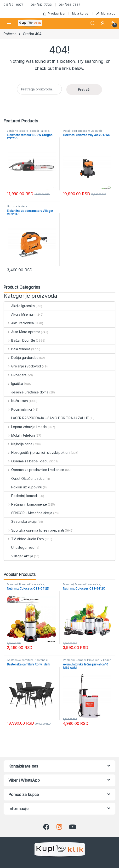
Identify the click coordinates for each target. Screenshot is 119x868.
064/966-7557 (70, 5)
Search (93, 23)
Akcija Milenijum (20, 314)
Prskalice (93, 660)
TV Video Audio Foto (24, 539)
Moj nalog (106, 13)
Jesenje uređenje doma (26, 392)
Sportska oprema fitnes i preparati (34, 530)
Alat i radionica (19, 323)
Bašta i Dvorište (20, 340)
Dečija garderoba (21, 358)
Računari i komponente (25, 504)
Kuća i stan (16, 401)
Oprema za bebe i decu (26, 461)
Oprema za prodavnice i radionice (34, 470)
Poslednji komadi (21, 496)
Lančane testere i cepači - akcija (28, 131)
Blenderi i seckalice (32, 584)
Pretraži (84, 89)
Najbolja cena (18, 444)
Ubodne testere (17, 206)
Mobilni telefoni (20, 435)
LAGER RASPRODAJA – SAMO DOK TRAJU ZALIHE (46, 418)
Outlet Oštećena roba (24, 478)
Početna (10, 34)
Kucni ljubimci (18, 409)
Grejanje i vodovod (23, 366)
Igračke (14, 384)
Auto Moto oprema (22, 332)
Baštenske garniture (20, 660)
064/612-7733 (41, 5)
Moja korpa (80, 13)
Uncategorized (19, 547)
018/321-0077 (14, 5)
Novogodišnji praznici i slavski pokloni (37, 452)
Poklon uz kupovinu (23, 487)
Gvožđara (15, 375)
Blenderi (12, 584)
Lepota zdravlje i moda (25, 427)
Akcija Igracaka (19, 306)
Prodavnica (54, 13)
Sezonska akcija (20, 521)
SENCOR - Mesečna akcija (28, 513)
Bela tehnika (17, 349)
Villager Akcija (19, 556)
